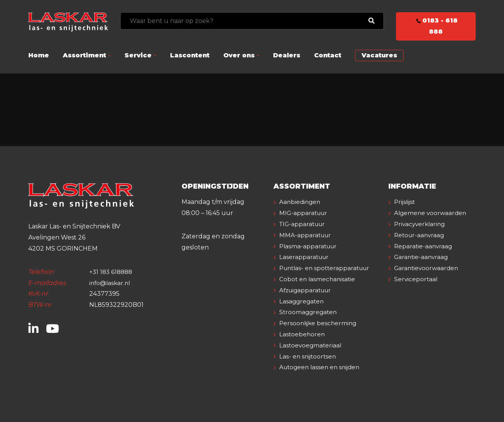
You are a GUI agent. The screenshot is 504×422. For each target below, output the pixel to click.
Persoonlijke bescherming (320, 323)
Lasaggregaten (303, 301)
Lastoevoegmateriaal (312, 345)
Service (138, 55)
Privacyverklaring (421, 235)
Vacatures (379, 55)
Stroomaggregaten (309, 312)
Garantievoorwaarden (428, 279)
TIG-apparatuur (304, 224)
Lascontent (190, 55)
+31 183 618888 (112, 272)
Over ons (239, 55)
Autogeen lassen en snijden (322, 367)
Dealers (287, 55)
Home (39, 55)
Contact (328, 55)
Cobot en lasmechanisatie (319, 279)
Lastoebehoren (303, 334)
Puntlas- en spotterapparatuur (327, 268)
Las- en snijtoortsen (309, 356)
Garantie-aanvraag (423, 268)
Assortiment (84, 55)
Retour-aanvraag (421, 246)
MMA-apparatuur (306, 235)
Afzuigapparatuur (307, 290)
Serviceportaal (417, 290)
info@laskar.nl (111, 283)
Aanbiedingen (301, 202)
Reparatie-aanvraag (424, 257)
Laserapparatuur (305, 257)
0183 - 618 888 (436, 26)
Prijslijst (406, 202)
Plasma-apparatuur (310, 246)
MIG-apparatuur (305, 213)
